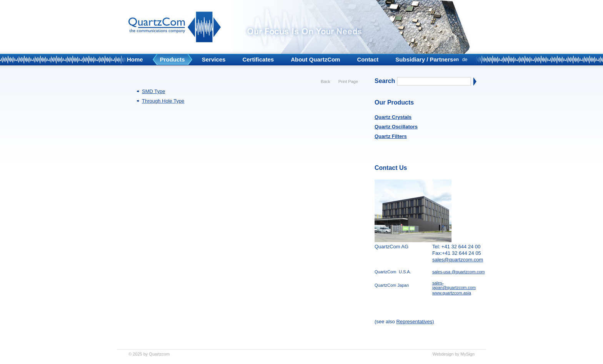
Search (385, 81)
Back (325, 81)
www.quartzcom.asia (452, 293)
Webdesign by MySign (454, 354)
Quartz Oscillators (396, 127)
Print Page (348, 81)
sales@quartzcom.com (458, 260)
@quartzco (461, 272)
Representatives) (415, 322)
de (465, 60)
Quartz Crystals (393, 117)
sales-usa (441, 272)
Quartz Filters (391, 136)
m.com (479, 272)
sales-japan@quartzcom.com (454, 285)
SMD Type (153, 91)
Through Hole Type (163, 101)
